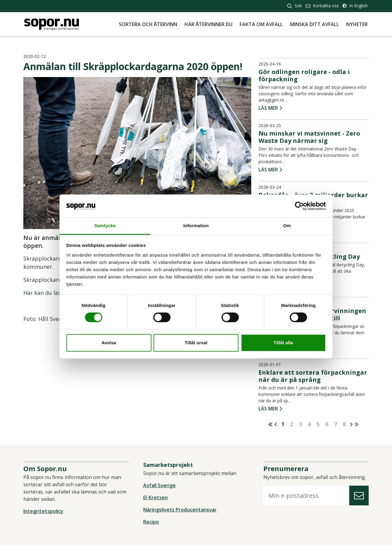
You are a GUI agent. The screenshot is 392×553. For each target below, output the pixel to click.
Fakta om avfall (261, 24)
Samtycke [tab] (105, 226)
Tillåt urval (196, 343)
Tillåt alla (283, 343)
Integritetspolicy (44, 512)
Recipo (151, 523)
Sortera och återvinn (148, 24)
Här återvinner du (208, 24)
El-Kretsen (156, 498)
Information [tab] (196, 226)
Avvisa (109, 343)
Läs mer (268, 109)
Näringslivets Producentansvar (180, 511)
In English (355, 6)
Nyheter (357, 24)
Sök (295, 6)
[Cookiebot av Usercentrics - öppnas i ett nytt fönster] (299, 206)
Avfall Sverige (160, 486)
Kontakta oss (322, 6)
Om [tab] (287, 226)
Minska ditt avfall (314, 24)
